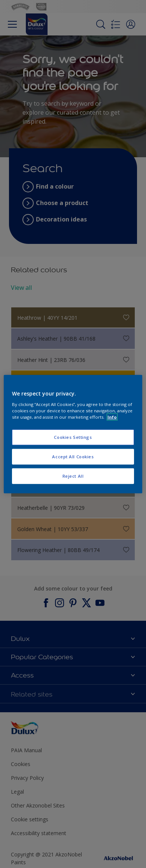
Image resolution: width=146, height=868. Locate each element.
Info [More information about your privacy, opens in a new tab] (112, 417)
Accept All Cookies (73, 456)
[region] (73, 434)
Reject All (73, 476)
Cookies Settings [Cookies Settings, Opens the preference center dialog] (73, 437)
